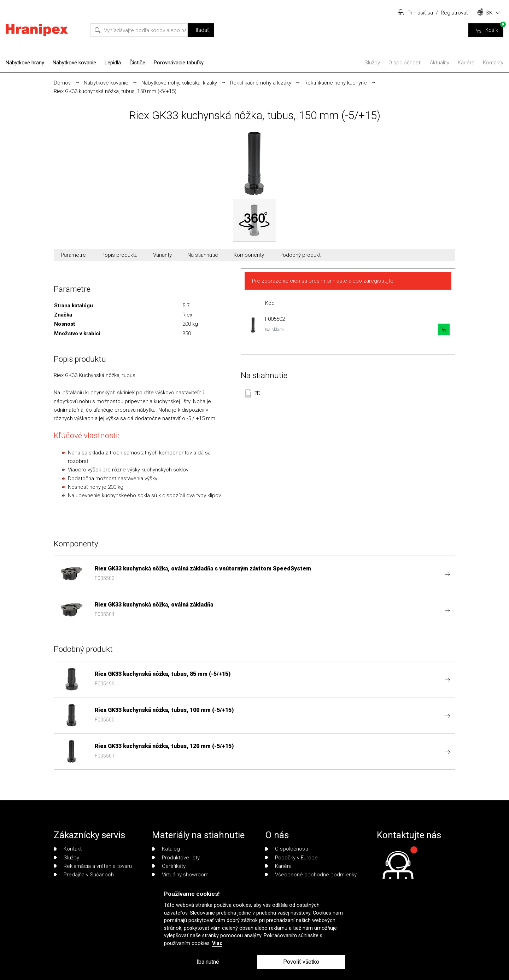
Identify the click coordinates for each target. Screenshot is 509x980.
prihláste (337, 281)
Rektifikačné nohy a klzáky (261, 83)
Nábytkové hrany (25, 63)
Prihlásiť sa (420, 13)
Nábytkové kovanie (74, 63)
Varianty (162, 255)
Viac (217, 943)
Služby (372, 63)
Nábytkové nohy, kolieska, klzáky (179, 83)
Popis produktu (119, 255)
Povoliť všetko (301, 962)
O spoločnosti (405, 63)
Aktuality (440, 63)
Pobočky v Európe (291, 858)
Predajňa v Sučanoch (84, 875)
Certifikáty (169, 866)
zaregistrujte (378, 281)
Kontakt (68, 849)
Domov (62, 83)
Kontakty (493, 63)
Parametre (73, 255)
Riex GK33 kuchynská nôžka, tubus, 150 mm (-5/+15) (115, 91)
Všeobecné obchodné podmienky (311, 875)
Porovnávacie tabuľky (179, 63)
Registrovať (454, 13)
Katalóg (166, 849)
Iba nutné (208, 962)
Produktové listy (176, 858)
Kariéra (466, 63)
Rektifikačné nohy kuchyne (336, 83)
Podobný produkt (300, 255)
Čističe (137, 63)
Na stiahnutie (203, 255)
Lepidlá (113, 63)
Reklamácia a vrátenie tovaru (93, 866)
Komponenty (249, 255)
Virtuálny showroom (180, 875)
